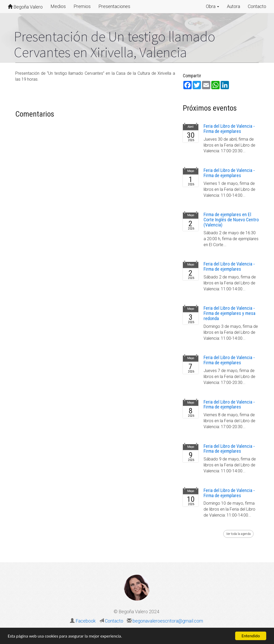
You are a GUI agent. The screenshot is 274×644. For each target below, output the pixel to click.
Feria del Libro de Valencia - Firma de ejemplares (229, 129)
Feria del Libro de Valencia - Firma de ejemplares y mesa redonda (229, 313)
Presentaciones (114, 6)
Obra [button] (212, 6)
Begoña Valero (25, 7)
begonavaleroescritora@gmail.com (167, 621)
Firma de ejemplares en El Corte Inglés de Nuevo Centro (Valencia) (231, 220)
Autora (233, 6)
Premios (82, 6)
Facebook (86, 621)
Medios (58, 6)
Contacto (257, 6)
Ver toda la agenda (238, 534)
